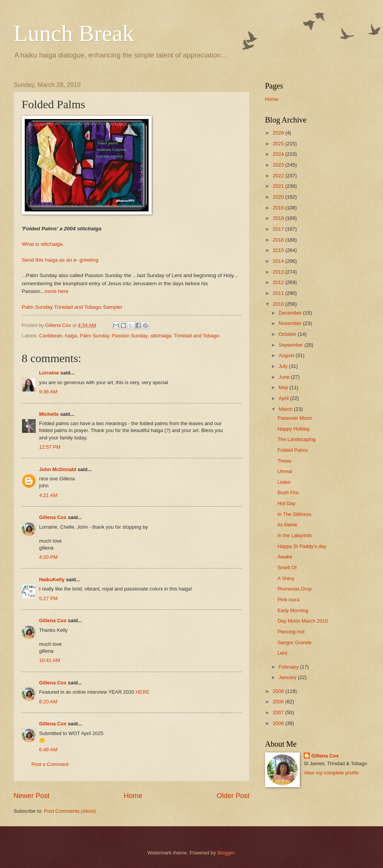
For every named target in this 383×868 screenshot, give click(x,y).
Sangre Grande (294, 642)
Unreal (285, 471)
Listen (284, 482)
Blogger (226, 853)
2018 (279, 218)
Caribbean (50, 336)
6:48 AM (48, 750)
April (284, 398)
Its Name (287, 525)
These (284, 461)
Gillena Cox (53, 517)
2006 (279, 723)
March (286, 409)
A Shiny (286, 578)
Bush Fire (288, 493)
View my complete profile (331, 773)
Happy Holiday (294, 429)
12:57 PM (50, 447)
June (285, 377)
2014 (279, 261)
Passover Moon (295, 418)
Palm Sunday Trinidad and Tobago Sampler (72, 307)
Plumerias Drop (295, 589)
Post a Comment (50, 764)
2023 (279, 165)
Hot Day (286, 503)
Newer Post (32, 796)
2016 (279, 240)
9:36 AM (48, 392)
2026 (279, 133)
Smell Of (287, 568)
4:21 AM (48, 495)
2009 (279, 691)
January (288, 677)
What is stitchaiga (42, 244)
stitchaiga (161, 336)
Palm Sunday (94, 336)
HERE (143, 692)
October (288, 334)
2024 (279, 154)
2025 (279, 144)
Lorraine (49, 373)
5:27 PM (48, 598)
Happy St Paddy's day (302, 546)
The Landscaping (297, 439)
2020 (279, 197)
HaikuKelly (52, 580)
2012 (279, 282)
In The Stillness (294, 514)
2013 (279, 272)
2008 (279, 702)
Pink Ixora (288, 600)
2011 (279, 293)
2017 (279, 229)
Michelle (49, 414)
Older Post (233, 796)
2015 (279, 250)
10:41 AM (50, 660)
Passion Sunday (130, 336)
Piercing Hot (291, 632)
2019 (279, 208)
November (291, 323)
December (291, 313)
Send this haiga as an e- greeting (60, 260)
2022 (279, 176)
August (287, 355)
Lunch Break (74, 33)
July (284, 366)
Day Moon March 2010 (303, 621)
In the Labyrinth (295, 535)
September (292, 345)
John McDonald (58, 469)
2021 (279, 186)
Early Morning (293, 610)
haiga (71, 336)
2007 (279, 712)
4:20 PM (48, 557)
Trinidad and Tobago (197, 336)
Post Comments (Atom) (70, 811)
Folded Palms (293, 450)
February (289, 667)
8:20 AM (48, 702)
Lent (282, 653)
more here (56, 291)
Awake (285, 557)
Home (133, 796)
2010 (279, 304)
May (284, 387)
